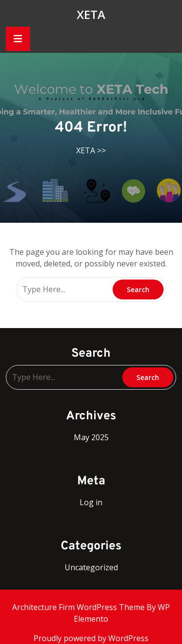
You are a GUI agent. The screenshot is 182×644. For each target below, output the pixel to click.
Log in (91, 502)
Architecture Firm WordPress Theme (79, 607)
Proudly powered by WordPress (91, 638)
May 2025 (91, 437)
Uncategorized (91, 567)
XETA (91, 14)
